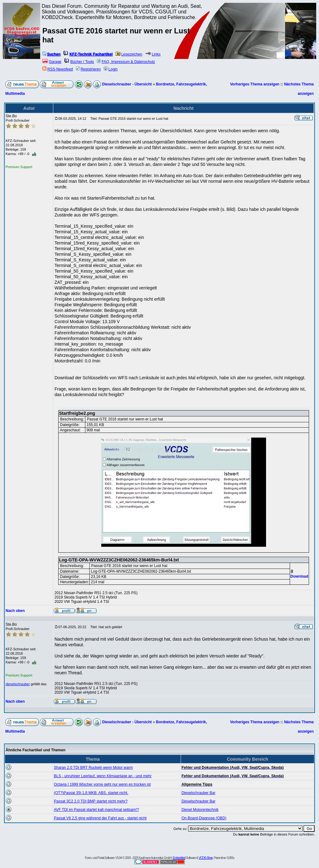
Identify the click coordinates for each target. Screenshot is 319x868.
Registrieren (88, 69)
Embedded (179, 858)
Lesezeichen (129, 54)
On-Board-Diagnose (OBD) (204, 818)
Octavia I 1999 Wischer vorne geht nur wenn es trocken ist (102, 784)
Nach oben (15, 611)
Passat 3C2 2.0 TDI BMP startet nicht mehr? (91, 801)
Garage (52, 62)
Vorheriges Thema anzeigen (255, 84)
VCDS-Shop (205, 858)
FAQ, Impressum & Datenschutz (126, 62)
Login (111, 69)
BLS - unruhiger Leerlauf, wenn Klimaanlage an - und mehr (103, 776)
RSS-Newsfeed (58, 69)
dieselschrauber (18, 684)
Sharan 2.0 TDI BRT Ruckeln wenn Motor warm (93, 768)
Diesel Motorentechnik (200, 810)
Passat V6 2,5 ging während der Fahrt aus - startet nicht (100, 818)
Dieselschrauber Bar (199, 793)
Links (153, 54)
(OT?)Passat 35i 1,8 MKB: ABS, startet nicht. (91, 793)
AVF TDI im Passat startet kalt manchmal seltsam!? (96, 810)
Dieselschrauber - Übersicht (127, 84)
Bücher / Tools (79, 62)
